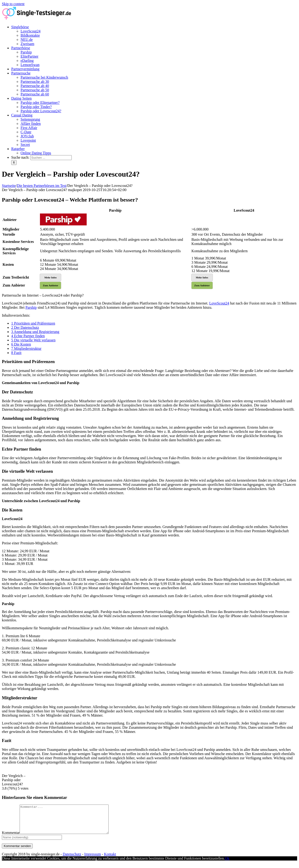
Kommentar (11, 838)
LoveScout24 (219, 303)
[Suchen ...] (51, 158)
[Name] (32, 843)
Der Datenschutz (25, 327)
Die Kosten (21, 344)
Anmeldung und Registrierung (35, 332)
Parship (31, 307)
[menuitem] (154, 35)
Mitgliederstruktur (26, 348)
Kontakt (110, 860)
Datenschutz (72, 860)
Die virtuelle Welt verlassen (33, 340)
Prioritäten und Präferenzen (33, 323)
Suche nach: (20, 157)
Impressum (93, 860)
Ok (227, 864)
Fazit (16, 353)
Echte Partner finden (28, 336)
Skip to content (13, 4)
